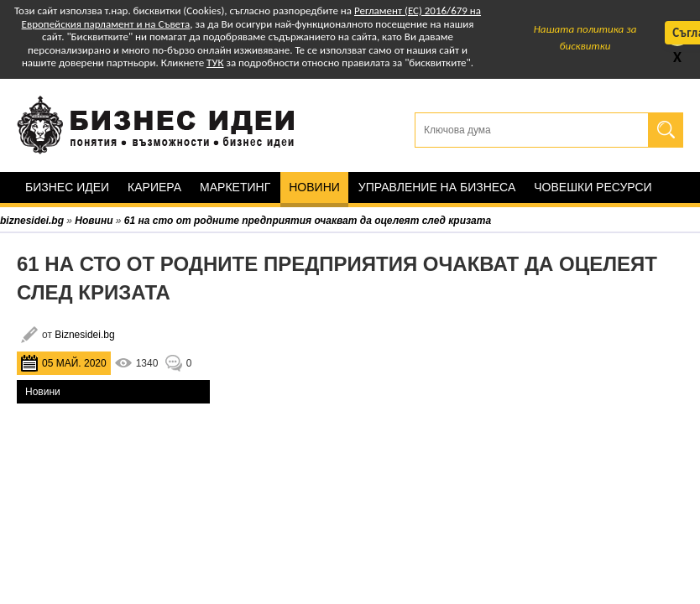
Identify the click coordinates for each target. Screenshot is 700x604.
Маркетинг (235, 187)
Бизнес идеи (67, 187)
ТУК (215, 62)
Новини (314, 187)
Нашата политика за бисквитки (585, 37)
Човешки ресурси (593, 187)
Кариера (154, 187)
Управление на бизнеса (437, 187)
